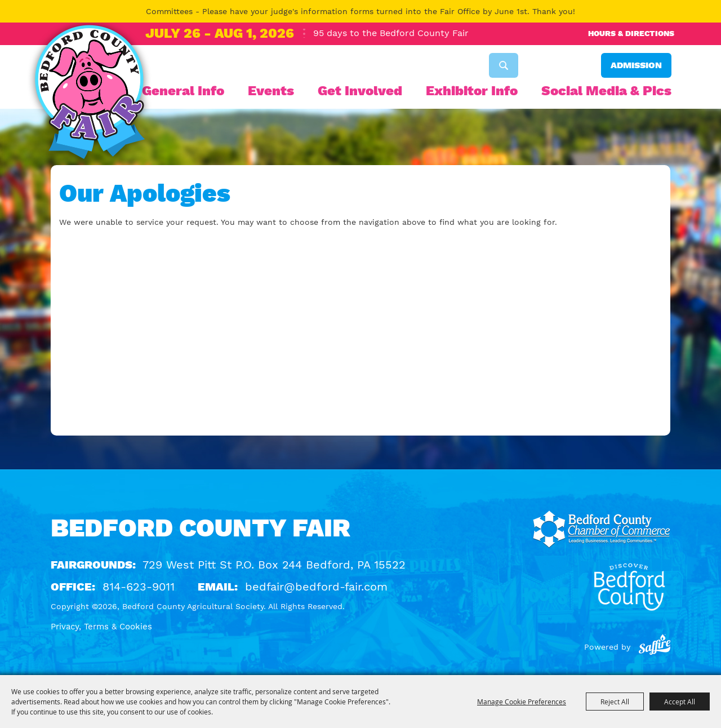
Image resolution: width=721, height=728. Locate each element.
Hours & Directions (631, 33)
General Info (183, 91)
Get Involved (360, 91)
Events (271, 91)
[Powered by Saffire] (655, 647)
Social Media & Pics (606, 91)
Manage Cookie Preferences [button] (522, 702)
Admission (636, 65)
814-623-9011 (139, 587)
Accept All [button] (680, 702)
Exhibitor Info (472, 91)
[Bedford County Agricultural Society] (90, 95)
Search (504, 65)
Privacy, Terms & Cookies (101, 627)
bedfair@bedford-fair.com (316, 587)
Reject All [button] (615, 702)
